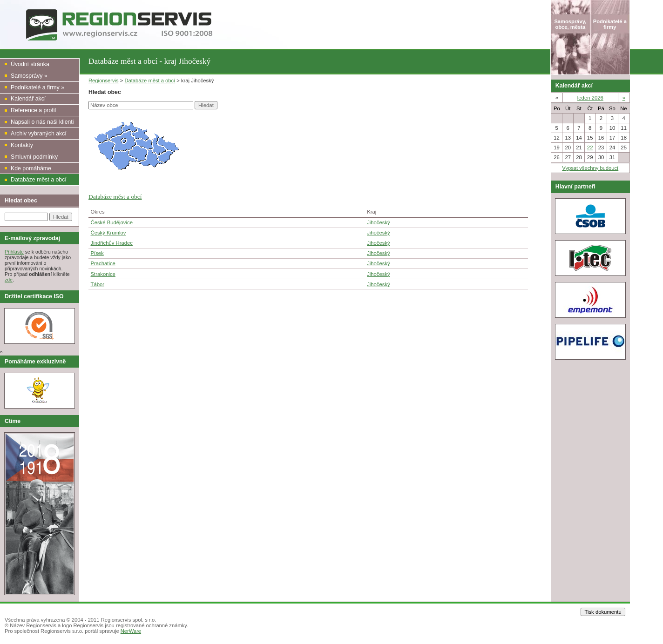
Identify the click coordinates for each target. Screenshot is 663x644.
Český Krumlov (108, 233)
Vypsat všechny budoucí (590, 168)
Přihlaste (14, 252)
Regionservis (104, 80)
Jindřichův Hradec (112, 243)
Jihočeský (379, 222)
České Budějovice (112, 222)
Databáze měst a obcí (150, 80)
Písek (97, 253)
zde (9, 280)
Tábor (98, 284)
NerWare (131, 631)
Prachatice (103, 263)
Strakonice (103, 274)
